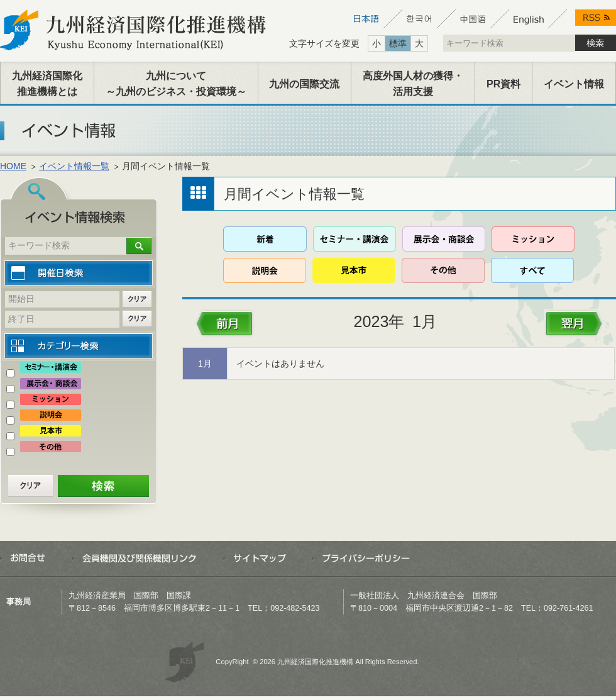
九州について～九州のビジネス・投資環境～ (176, 84)
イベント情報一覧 (74, 166)
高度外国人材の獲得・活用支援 (413, 84)
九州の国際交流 (304, 84)
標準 (398, 43)
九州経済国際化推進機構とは (47, 84)
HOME (13, 166)
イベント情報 (574, 84)
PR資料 (503, 84)
